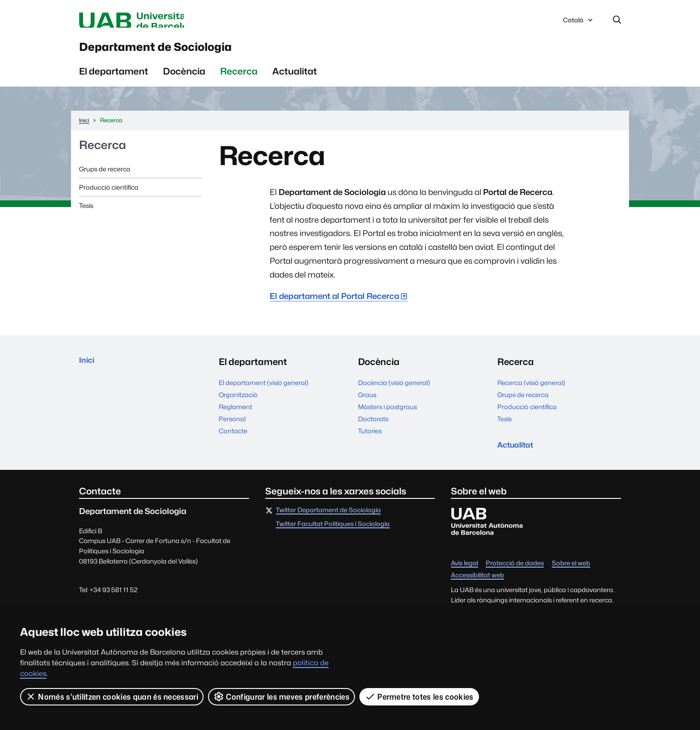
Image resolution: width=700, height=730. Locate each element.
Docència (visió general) (394, 392)
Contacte (233, 440)
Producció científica (109, 197)
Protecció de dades (515, 576)
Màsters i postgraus (387, 416)
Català (579, 24)
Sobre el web (571, 576)
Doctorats (373, 428)
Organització (238, 404)
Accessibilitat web (477, 588)
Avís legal (465, 576)
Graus (367, 404)
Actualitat (295, 81)
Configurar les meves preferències (282, 697)
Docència (184, 81)
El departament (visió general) (264, 392)
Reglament (235, 416)
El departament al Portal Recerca (334, 306)
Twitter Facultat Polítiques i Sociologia (333, 537)
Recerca (239, 81)
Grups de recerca (105, 178)
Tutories (370, 440)
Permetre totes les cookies (420, 697)
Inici (88, 371)
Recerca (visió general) (531, 392)
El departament (114, 81)
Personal (232, 428)
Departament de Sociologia (193, 53)
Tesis (86, 215)
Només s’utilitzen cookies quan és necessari (112, 697)
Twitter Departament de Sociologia (328, 523)
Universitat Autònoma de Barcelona (163, 21)
